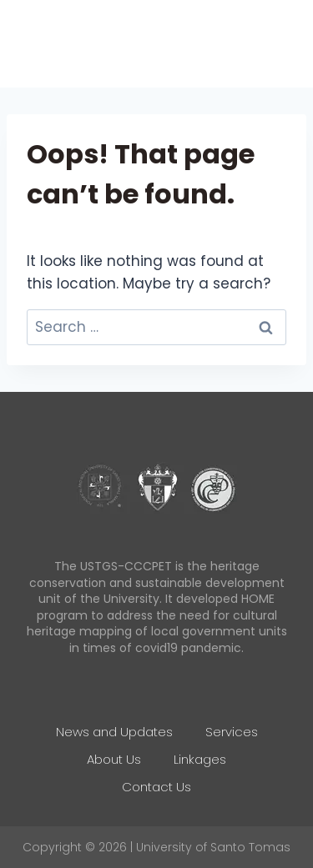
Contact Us (156, 787)
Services (232, 732)
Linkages (200, 759)
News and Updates (114, 732)
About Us (114, 759)
